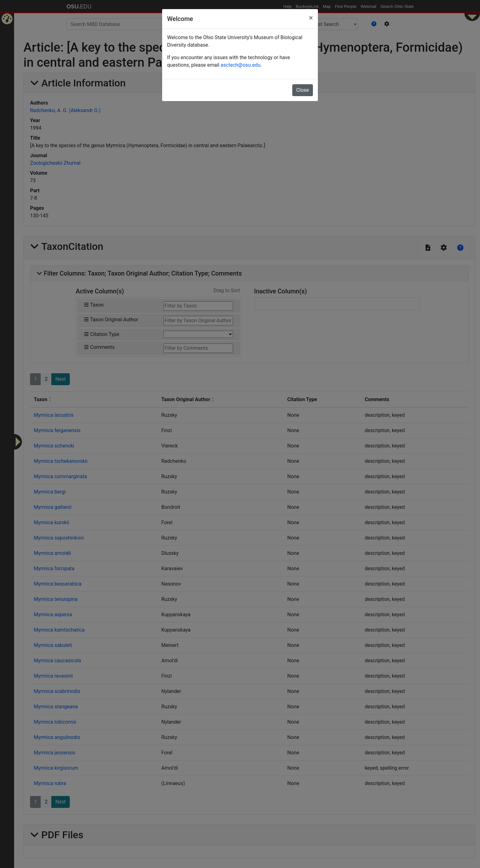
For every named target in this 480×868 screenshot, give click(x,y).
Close (303, 90)
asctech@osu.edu (240, 65)
